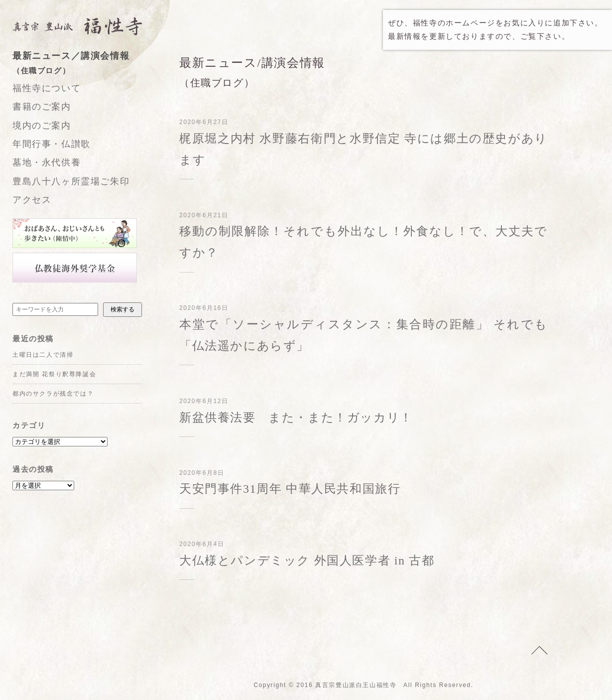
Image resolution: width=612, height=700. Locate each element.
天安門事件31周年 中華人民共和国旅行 (290, 489)
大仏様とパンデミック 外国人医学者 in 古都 (307, 560)
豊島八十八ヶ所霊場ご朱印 (71, 181)
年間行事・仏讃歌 (52, 144)
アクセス (32, 200)
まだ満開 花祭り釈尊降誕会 (54, 374)
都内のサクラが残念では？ (53, 394)
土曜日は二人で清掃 (43, 355)
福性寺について (47, 88)
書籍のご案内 (42, 107)
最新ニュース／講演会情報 (87, 64)
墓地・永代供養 (47, 162)
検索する (122, 309)
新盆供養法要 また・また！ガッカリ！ (296, 418)
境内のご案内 (42, 126)
